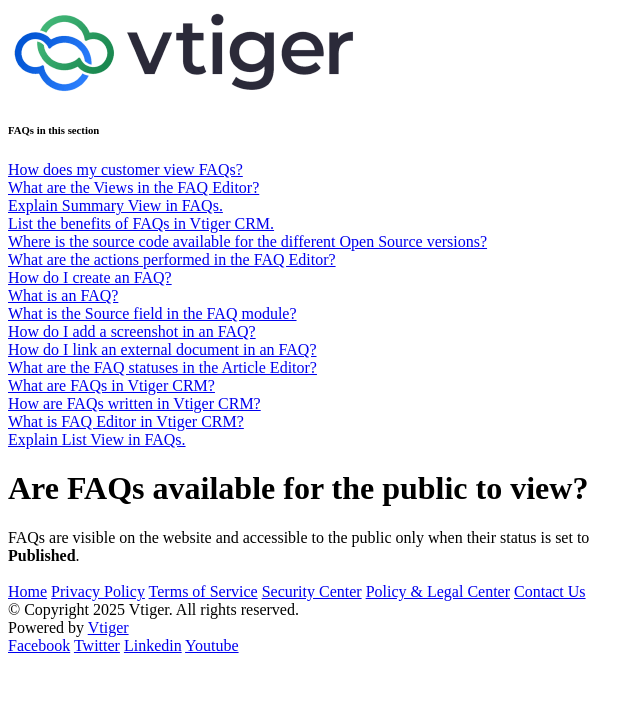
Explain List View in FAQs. (97, 439)
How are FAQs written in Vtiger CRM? (134, 403)
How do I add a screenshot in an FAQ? (132, 331)
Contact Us (550, 591)
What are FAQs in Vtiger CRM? (111, 385)
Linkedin (153, 645)
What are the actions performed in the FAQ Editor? (172, 259)
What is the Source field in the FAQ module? (152, 313)
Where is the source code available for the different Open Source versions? (247, 241)
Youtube (212, 645)
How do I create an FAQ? (90, 277)
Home (27, 591)
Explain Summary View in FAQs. (115, 205)
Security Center (312, 591)
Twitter (97, 645)
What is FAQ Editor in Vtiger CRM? (126, 421)
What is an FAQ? (63, 295)
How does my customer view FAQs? (125, 169)
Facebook (39, 645)
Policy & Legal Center (438, 591)
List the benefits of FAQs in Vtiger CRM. (141, 223)
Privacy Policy (98, 591)
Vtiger (108, 627)
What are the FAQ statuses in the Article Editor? (162, 367)
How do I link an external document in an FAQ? (162, 349)
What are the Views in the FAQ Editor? (133, 187)
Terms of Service (203, 591)
